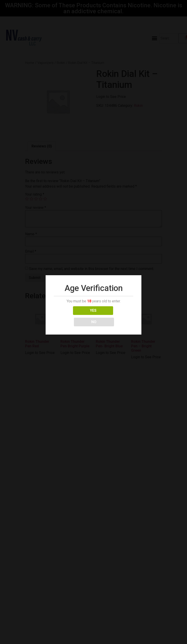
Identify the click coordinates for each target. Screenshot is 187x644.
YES (73, 310)
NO (114, 310)
